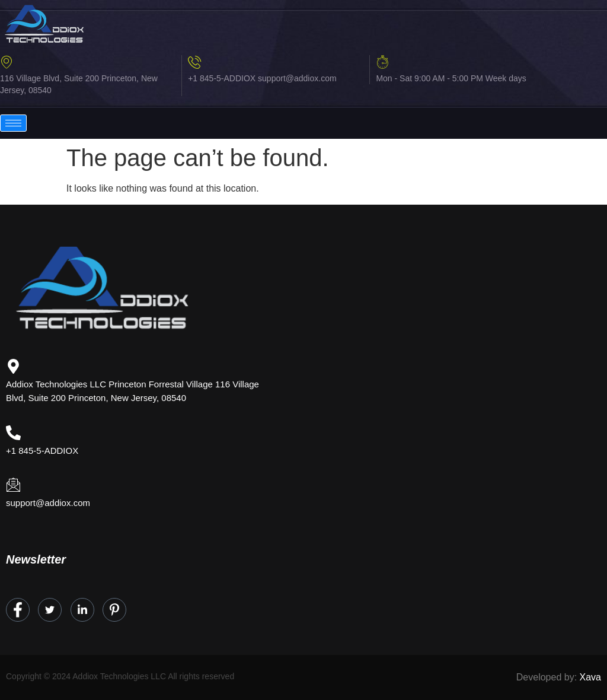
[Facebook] (18, 610)
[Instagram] (114, 610)
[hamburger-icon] (13, 123)
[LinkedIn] (82, 610)
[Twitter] (50, 610)
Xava (590, 677)
